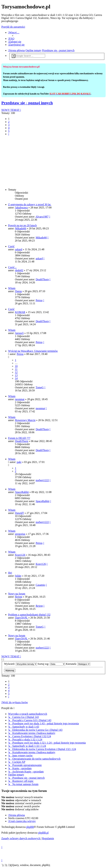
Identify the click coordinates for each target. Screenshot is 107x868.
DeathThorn (42, 279)
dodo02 (19, 270)
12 (16, 372)
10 (16, 366)
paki (19, 462)
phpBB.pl (43, 833)
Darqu (18, 291)
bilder (18, 576)
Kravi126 (20, 555)
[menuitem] (11, 39)
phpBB (30, 827)
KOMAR (20, 312)
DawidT (19, 513)
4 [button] (9, 128)
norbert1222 (42, 480)
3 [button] (9, 125)
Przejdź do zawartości (13, 27)
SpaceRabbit (22, 492)
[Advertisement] (53, 162)
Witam (12, 288)
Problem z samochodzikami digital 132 (29, 615)
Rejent (19, 597)
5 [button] (9, 131)
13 (16, 375)
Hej (10, 573)
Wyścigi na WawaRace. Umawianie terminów (33, 351)
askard (19, 249)
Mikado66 (21, 228)
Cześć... (12, 267)
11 (16, 369)
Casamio (40, 585)
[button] (9, 134)
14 (16, 378)
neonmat (20, 399)
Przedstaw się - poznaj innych (27, 103)
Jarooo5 (19, 333)
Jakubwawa (21, 208)
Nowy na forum (17, 594)
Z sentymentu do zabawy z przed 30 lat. (30, 204)
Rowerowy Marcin (25, 420)
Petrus (39, 300)
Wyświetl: (21, 664)
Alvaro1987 (42, 217)
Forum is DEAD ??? (19, 438)
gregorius (20, 534)
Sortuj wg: (51, 664)
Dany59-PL (21, 618)
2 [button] (9, 122)
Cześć (11, 246)
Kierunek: (78, 664)
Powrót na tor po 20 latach (22, 225)
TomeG (40, 387)
